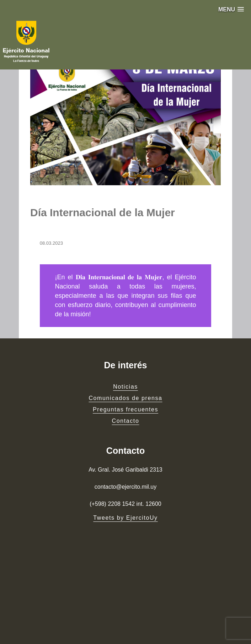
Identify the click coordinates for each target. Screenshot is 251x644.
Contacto (126, 421)
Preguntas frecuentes (125, 409)
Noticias (125, 387)
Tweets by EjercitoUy (125, 518)
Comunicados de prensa (125, 398)
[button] (231, 9)
